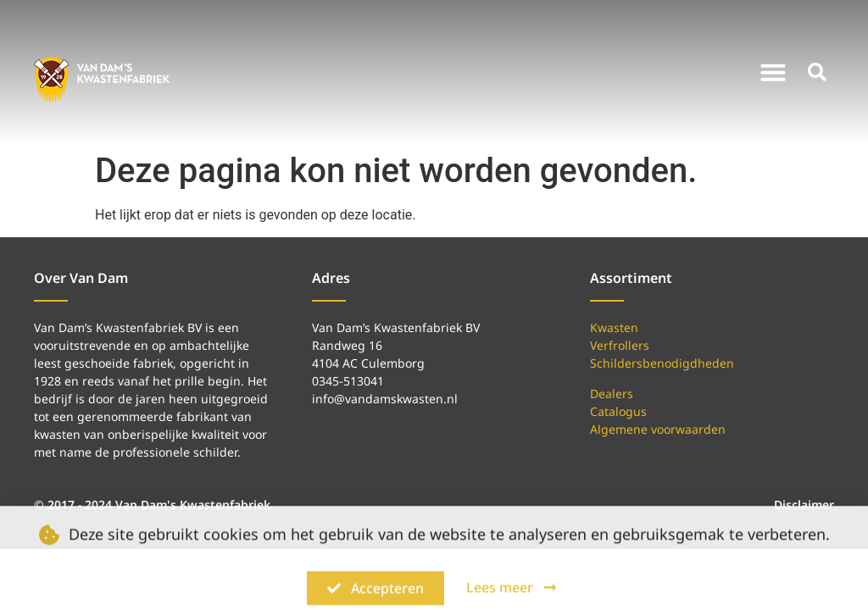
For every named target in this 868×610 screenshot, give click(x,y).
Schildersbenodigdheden (662, 363)
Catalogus (618, 411)
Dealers (612, 394)
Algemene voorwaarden (658, 429)
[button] (773, 72)
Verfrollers (620, 345)
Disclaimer (804, 505)
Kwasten (614, 327)
